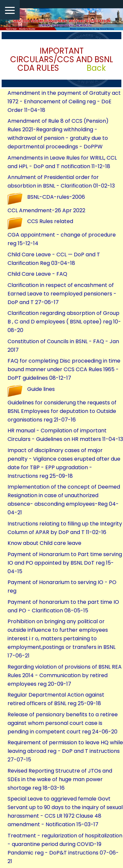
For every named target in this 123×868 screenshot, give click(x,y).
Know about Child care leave (44, 543)
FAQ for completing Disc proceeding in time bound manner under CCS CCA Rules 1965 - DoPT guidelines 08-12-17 (64, 369)
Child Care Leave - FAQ (37, 274)
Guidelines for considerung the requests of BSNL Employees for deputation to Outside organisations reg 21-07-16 (62, 411)
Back (96, 68)
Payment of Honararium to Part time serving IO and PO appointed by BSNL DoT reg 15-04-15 (65, 563)
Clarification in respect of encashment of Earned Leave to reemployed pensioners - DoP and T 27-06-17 (62, 294)
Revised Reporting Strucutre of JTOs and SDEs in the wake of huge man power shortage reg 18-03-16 (60, 779)
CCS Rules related (50, 221)
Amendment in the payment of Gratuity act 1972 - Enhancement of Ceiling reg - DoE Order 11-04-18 (64, 102)
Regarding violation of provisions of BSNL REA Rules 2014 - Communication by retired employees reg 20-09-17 (65, 675)
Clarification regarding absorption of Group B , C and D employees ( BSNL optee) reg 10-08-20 (64, 322)
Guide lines (41, 389)
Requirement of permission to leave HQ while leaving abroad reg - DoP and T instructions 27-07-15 (65, 751)
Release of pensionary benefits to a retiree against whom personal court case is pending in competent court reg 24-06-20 (63, 723)
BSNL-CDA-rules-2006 (56, 197)
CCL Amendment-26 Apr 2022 (46, 210)
